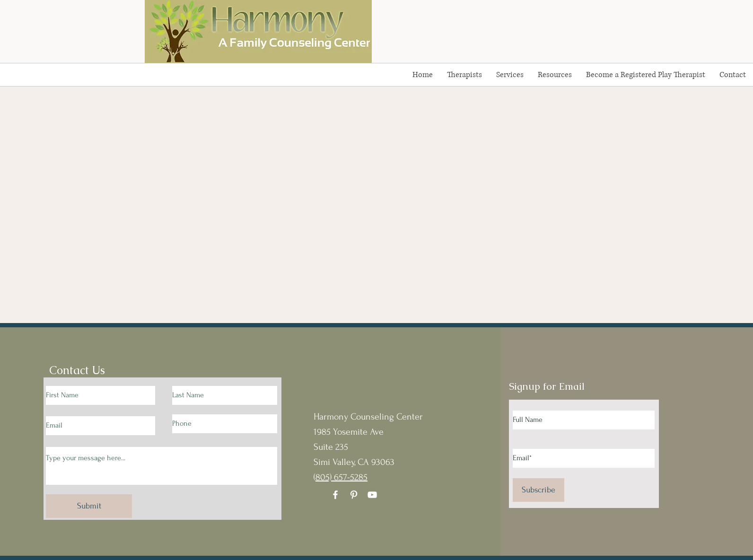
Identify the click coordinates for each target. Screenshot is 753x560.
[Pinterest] (354, 495)
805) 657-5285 (341, 477)
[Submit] (89, 506)
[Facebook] (335, 495)
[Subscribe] (538, 490)
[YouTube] (372, 495)
